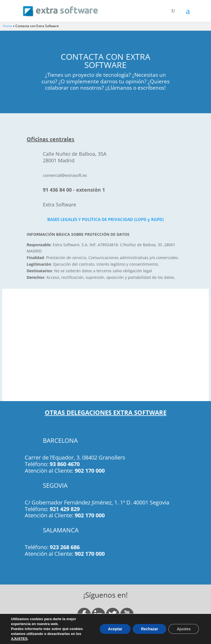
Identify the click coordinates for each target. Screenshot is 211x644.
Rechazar (149, 629)
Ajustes (184, 629)
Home (7, 26)
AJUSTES (19, 639)
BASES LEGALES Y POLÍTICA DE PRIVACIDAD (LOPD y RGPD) (105, 220)
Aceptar (115, 629)
